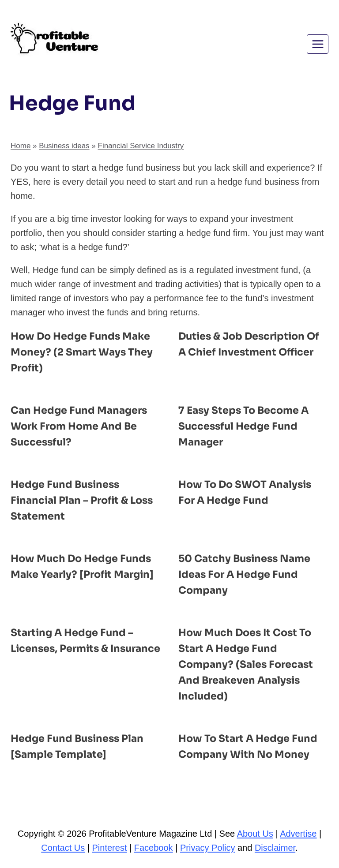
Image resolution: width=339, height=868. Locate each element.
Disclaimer (275, 848)
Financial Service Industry (141, 146)
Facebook (154, 848)
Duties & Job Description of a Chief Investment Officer (246, 352)
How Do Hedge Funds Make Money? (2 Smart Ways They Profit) (84, 352)
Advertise (298, 834)
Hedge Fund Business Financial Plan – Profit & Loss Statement (74, 500)
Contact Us (63, 848)
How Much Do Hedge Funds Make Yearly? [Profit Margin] (85, 574)
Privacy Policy (207, 848)
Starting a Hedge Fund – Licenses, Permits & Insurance (76, 648)
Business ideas (64, 146)
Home (21, 146)
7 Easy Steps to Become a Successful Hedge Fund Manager (248, 426)
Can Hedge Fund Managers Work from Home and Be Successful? (83, 426)
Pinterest (110, 848)
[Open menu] (318, 44)
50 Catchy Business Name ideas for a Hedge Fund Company (249, 574)
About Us (255, 834)
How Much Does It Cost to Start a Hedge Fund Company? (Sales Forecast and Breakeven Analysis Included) (250, 664)
